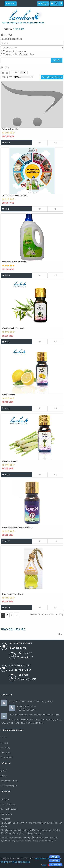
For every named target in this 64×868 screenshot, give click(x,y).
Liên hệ (4, 738)
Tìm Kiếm (19, 29)
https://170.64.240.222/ (11, 844)
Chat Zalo (54, 857)
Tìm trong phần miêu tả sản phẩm (18, 54)
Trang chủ (7, 29)
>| (16, 615)
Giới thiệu (5, 771)
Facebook (54, 861)
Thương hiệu (6, 752)
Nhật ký (4, 776)
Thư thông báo (7, 814)
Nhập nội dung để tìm (11, 39)
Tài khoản (5, 799)
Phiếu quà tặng (7, 757)
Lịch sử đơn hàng (8, 804)
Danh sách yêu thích (9, 809)
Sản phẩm (11, 4)
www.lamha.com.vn (44, 859)
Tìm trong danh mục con (13, 51)
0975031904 (56, 864)
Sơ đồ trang (5, 748)
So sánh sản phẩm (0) (52, 77)
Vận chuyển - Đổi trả (9, 781)
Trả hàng (4, 743)
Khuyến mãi (5, 819)
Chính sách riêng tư (9, 786)
